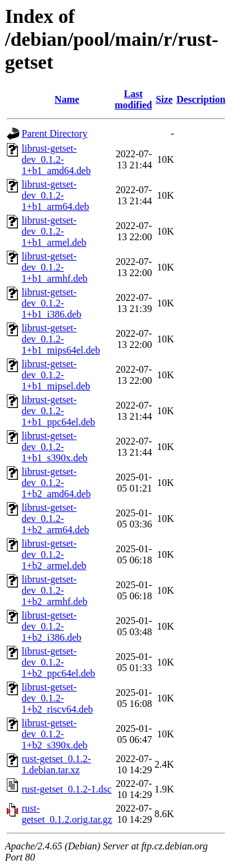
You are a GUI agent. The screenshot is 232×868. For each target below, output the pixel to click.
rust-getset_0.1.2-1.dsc (67, 789)
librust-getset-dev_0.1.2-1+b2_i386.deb (52, 626)
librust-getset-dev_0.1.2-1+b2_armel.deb (54, 554)
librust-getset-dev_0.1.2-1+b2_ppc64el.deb (58, 662)
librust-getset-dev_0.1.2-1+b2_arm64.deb (55, 519)
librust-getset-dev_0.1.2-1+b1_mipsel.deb (56, 375)
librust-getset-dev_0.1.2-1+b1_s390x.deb (54, 447)
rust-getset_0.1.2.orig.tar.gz (67, 814)
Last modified (133, 99)
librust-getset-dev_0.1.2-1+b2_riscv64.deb (57, 698)
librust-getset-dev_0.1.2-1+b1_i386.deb (52, 303)
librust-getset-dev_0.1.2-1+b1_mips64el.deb (61, 339)
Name (67, 99)
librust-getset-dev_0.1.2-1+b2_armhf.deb (54, 590)
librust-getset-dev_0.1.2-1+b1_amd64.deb (56, 159)
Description (201, 99)
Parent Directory (54, 133)
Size (165, 99)
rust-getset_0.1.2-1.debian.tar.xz (56, 764)
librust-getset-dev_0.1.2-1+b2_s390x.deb (54, 734)
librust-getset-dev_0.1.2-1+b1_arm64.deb (55, 195)
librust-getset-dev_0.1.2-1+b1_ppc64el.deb (58, 411)
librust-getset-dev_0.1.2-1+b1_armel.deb (54, 231)
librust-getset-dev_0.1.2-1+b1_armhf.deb (54, 267)
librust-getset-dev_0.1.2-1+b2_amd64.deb (56, 483)
